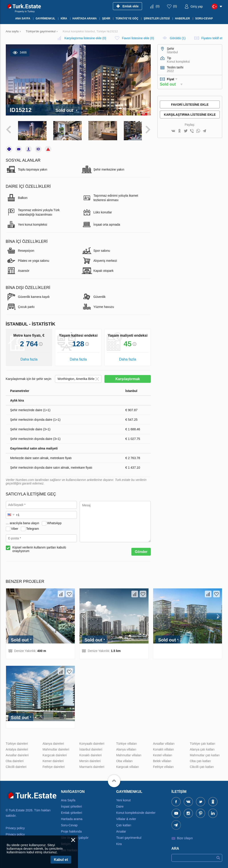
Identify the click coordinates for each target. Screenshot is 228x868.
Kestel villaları (163, 753)
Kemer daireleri (53, 759)
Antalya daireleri (17, 747)
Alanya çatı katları (202, 747)
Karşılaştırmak (128, 377)
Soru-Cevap (69, 823)
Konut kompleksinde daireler (136, 810)
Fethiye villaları (163, 764)
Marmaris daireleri (92, 764)
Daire (120, 804)
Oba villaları (124, 759)
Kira (119, 841)
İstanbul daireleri (91, 747)
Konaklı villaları (163, 747)
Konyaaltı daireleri (92, 741)
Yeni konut (123, 798)
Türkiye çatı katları (202, 741)
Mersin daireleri (90, 759)
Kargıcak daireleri (55, 753)
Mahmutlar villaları (129, 753)
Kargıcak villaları (128, 764)
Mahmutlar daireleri (56, 747)
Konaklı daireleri (90, 753)
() (158, 6)
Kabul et (61, 860)
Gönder (141, 549)
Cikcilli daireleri (16, 764)
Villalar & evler (126, 816)
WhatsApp (54, 521)
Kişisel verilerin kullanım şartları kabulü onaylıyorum (39, 547)
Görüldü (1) (178, 38)
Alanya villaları (126, 747)
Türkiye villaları (127, 741)
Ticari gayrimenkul (129, 835)
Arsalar (121, 829)
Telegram (33, 526)
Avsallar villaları (164, 741)
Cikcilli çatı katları (202, 764)
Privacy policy (15, 826)
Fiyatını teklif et (212, 38)
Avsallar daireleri (17, 753)
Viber (14, 526)
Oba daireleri (15, 759)
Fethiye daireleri (54, 764)
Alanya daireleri (53, 741)
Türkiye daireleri (17, 741)
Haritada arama (72, 816)
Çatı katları (124, 823)
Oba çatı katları (200, 759)
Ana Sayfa (68, 798)
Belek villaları (162, 759)
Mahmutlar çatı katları (205, 753)
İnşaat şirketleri (71, 804)
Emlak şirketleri (72, 810)
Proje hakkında (71, 829)
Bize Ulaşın (185, 836)
